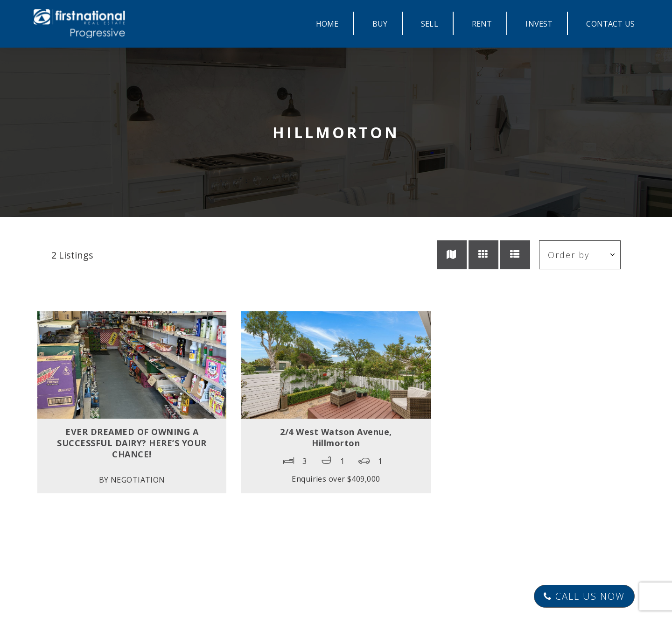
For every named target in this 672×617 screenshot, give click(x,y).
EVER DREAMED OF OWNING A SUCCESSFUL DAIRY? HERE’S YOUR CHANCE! (132, 443)
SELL (430, 24)
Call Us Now (584, 596)
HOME (327, 24)
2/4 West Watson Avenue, (336, 437)
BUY (380, 24)
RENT (482, 24)
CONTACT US (610, 24)
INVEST (539, 24)
